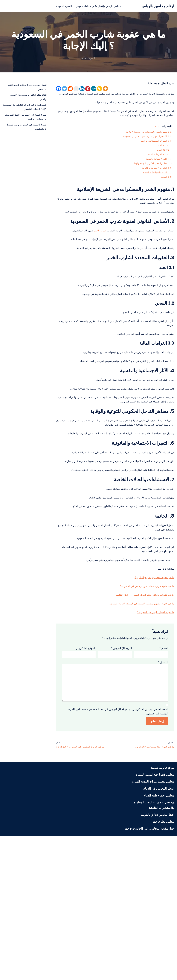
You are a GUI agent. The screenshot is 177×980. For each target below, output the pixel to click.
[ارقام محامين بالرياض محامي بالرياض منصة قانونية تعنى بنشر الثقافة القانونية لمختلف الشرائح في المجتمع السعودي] (158, 6)
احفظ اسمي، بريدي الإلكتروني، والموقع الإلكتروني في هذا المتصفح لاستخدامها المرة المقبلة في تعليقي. (118, 852)
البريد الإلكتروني (121, 774)
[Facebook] (59, 90)
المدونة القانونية (60, 6)
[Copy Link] (100, 90)
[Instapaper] (76, 90)
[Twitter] (64, 90)
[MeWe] (94, 90)
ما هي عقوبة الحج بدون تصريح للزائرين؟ (151, 695)
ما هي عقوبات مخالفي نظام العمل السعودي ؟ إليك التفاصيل (138, 715)
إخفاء (154, 139)
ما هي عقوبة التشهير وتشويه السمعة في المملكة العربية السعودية (135, 725)
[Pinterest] (88, 90)
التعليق (163, 790)
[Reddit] (70, 90)
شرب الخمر (86, 266)
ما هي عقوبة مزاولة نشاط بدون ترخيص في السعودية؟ (142, 705)
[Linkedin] (82, 90)
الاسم (164, 774)
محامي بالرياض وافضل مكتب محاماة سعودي (100, 6)
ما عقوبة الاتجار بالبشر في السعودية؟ (152, 735)
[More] (105, 90)
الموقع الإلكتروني (85, 774)
